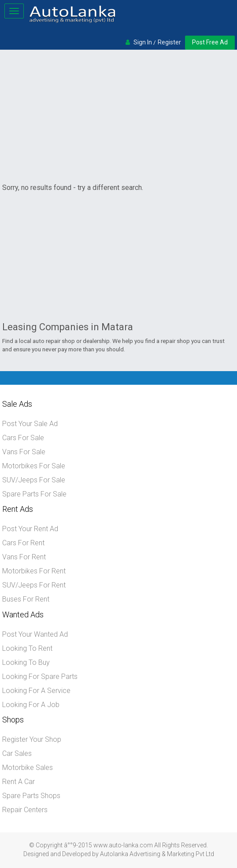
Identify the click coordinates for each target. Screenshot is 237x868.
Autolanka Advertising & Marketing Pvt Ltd (157, 854)
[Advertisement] (118, 118)
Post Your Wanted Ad (35, 634)
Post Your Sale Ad (30, 424)
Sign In (143, 42)
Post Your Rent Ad (30, 529)
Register (169, 42)
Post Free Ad (210, 42)
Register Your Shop (32, 739)
